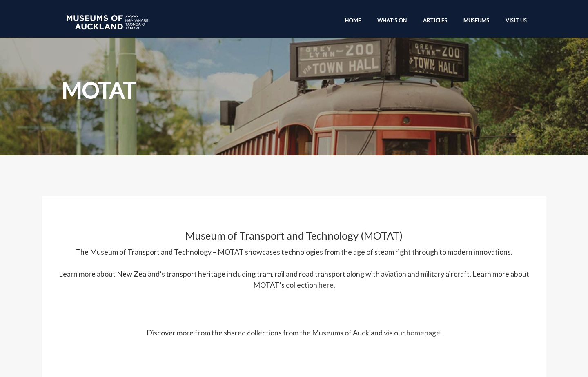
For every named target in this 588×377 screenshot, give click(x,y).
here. (327, 285)
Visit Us (516, 20)
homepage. (424, 333)
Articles (435, 20)
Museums (476, 20)
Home (353, 20)
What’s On (392, 20)
